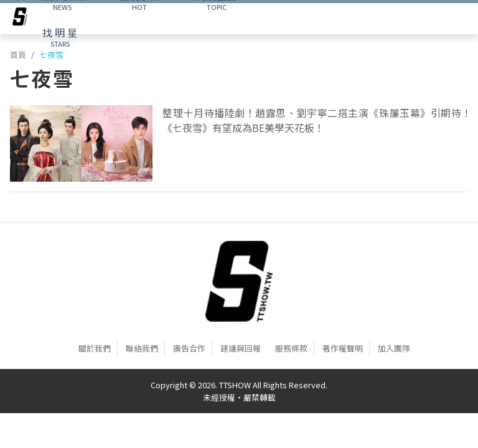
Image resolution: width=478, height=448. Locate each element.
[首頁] (239, 281)
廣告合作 (189, 348)
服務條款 (291, 348)
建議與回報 (241, 348)
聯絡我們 (142, 348)
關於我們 (95, 348)
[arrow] (20, 19)
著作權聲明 (343, 348)
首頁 (18, 54)
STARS (60, 37)
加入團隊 (394, 348)
